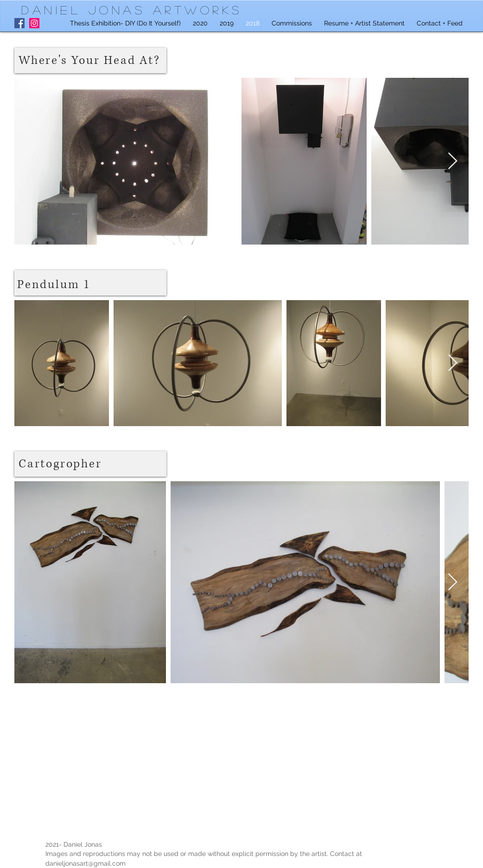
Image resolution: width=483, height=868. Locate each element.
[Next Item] (453, 161)
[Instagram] (34, 23)
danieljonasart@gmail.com (86, 863)
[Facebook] (19, 23)
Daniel (55, 10)
